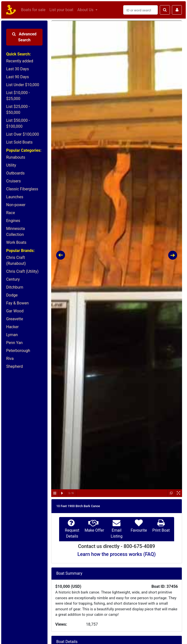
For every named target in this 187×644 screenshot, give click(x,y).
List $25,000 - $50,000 (18, 110)
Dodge (12, 295)
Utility (11, 165)
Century (13, 279)
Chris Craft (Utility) (22, 271)
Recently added (20, 61)
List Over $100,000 (23, 134)
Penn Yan (14, 343)
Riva (10, 359)
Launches (15, 197)
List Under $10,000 (23, 85)
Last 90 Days (18, 77)
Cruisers (13, 181)
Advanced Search (24, 37)
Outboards (15, 173)
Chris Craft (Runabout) (16, 260)
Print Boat (161, 530)
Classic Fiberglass (22, 189)
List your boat (61, 10)
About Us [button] (86, 10)
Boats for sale (33, 10)
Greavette (15, 319)
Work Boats (16, 242)
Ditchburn (15, 287)
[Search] (140, 10)
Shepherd (14, 366)
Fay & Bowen (17, 303)
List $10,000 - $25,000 (18, 96)
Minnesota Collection (15, 232)
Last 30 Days (18, 69)
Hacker (12, 327)
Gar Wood (15, 311)
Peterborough (18, 351)
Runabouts (16, 157)
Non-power (16, 205)
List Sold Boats (19, 142)
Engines (13, 221)
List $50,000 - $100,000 (18, 123)
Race (11, 213)
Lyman (12, 335)
